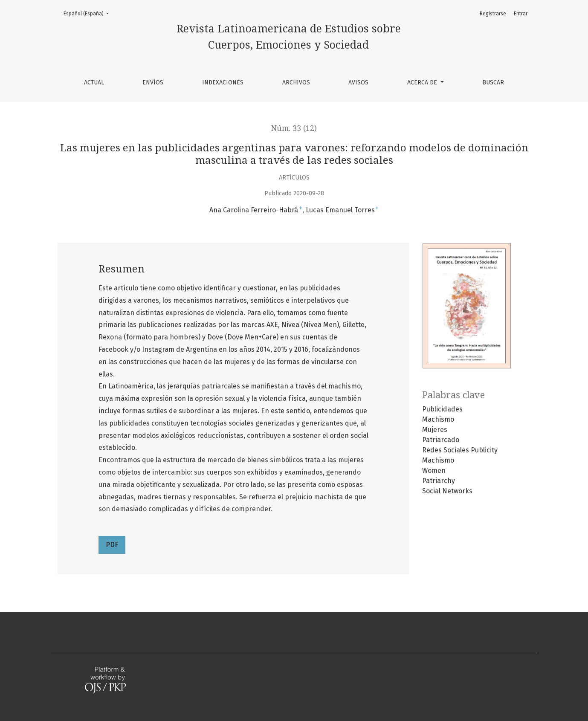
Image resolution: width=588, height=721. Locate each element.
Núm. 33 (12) (294, 128)
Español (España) (89, 13)
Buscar (493, 83)
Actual (94, 83)
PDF (112, 545)
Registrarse (493, 14)
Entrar (521, 14)
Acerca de (423, 83)
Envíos (153, 83)
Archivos (296, 83)
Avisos (358, 83)
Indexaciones (223, 83)
